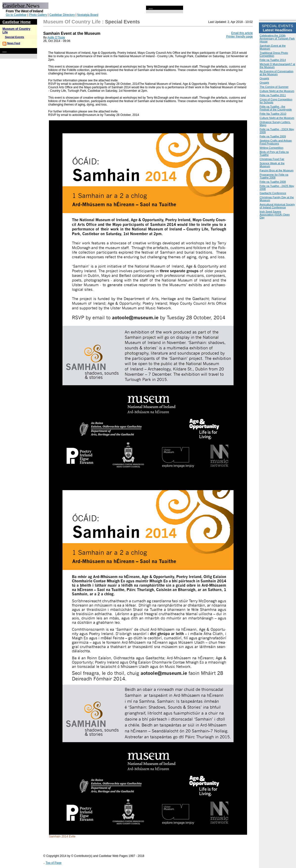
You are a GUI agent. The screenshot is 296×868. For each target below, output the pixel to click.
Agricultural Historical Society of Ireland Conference (277, 206)
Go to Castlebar (16, 15)
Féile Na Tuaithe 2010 (273, 114)
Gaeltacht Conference (273, 193)
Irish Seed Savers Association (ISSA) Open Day (275, 215)
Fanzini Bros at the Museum (277, 170)
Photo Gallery (38, 15)
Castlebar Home (17, 22)
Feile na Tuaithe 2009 (273, 136)
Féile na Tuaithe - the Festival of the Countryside (276, 108)
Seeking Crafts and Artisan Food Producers (276, 142)
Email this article (242, 33)
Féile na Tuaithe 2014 (273, 60)
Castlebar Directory (62, 15)
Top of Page (54, 863)
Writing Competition (272, 148)
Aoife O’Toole (56, 37)
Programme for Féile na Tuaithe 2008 (274, 176)
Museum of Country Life (72, 22)
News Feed (14, 43)
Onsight (264, 78)
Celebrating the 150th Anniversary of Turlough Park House (277, 38)
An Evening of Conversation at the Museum (276, 73)
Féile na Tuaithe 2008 (273, 182)
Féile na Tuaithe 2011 (273, 95)
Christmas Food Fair (272, 159)
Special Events (15, 37)
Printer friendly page (240, 36)
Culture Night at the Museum (277, 91)
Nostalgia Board (88, 15)
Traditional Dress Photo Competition (274, 54)
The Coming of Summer (274, 87)
